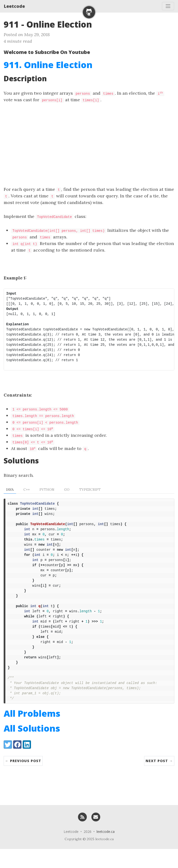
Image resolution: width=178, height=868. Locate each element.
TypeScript (90, 490)
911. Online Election (48, 65)
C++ (27, 490)
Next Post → (159, 780)
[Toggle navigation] (168, 6)
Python (47, 490)
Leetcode (14, 6)
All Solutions (32, 747)
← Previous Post (23, 780)
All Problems (32, 732)
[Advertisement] (89, 144)
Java (10, 490)
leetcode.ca (106, 851)
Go (67, 490)
